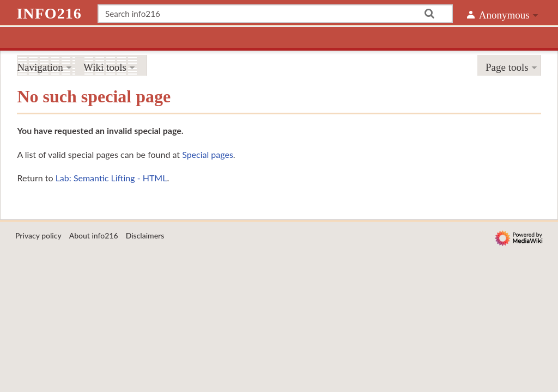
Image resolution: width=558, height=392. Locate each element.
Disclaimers (145, 235)
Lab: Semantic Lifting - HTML (111, 178)
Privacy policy (38, 235)
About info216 (94, 235)
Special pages (208, 154)
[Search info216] (275, 14)
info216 (49, 13)
